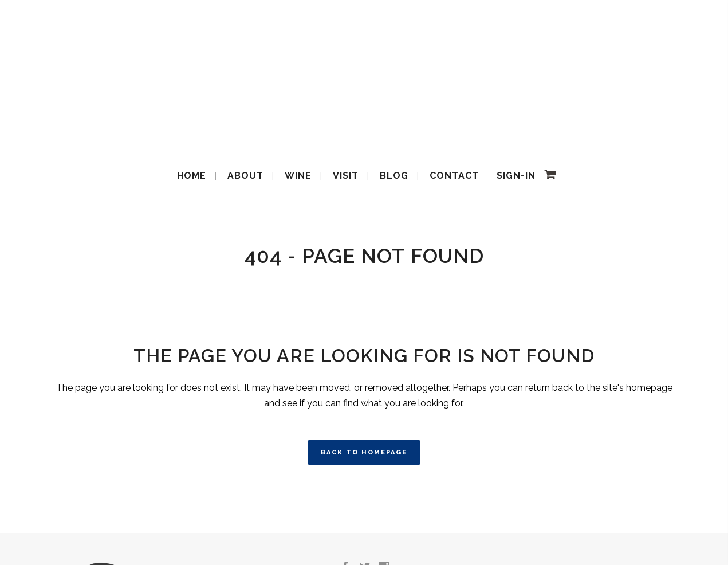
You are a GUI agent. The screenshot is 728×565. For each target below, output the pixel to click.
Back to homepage (364, 452)
